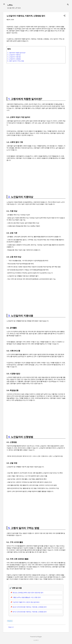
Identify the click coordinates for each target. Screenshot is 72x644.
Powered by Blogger (36, 637)
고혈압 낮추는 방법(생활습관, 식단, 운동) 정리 (27, 597)
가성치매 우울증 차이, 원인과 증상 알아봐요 (26, 602)
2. (9, 197)
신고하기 (36, 640)
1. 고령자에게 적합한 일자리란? (16, 53)
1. (9, 99)
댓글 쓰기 (11, 627)
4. (9, 437)
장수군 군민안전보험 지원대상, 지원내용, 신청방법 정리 (30, 612)
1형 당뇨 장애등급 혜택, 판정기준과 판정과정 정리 (28, 593)
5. (9, 528)
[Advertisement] (36, 79)
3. (9, 316)
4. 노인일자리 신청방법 (14, 59)
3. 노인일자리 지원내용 (14, 57)
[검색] (68, 5)
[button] (64, 16)
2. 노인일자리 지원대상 (14, 55)
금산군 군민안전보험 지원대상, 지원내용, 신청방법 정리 (30, 607)
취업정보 (10, 621)
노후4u (10, 5)
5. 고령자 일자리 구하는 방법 (16, 61)
